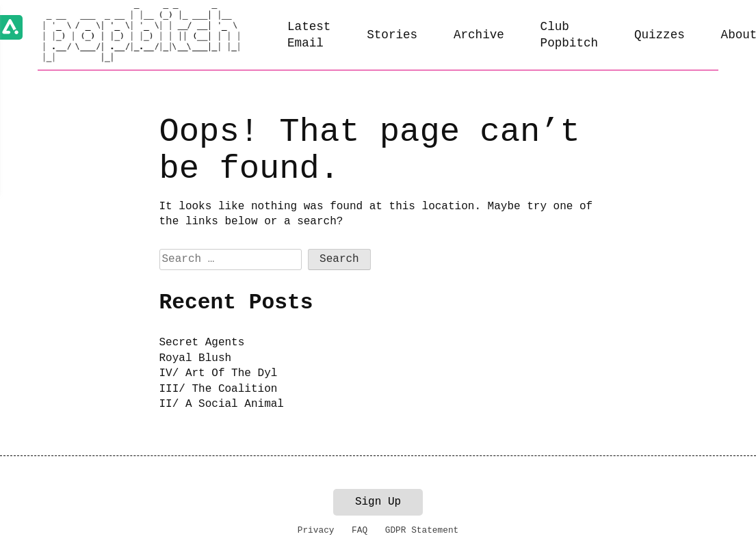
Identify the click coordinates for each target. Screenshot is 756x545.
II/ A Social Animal (222, 404)
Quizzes (660, 35)
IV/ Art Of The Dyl (219, 373)
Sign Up (378, 502)
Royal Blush (196, 358)
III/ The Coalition (219, 389)
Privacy (316, 530)
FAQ (360, 530)
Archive (479, 35)
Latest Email (309, 35)
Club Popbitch (569, 35)
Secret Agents (202, 343)
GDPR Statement (422, 530)
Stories (392, 35)
